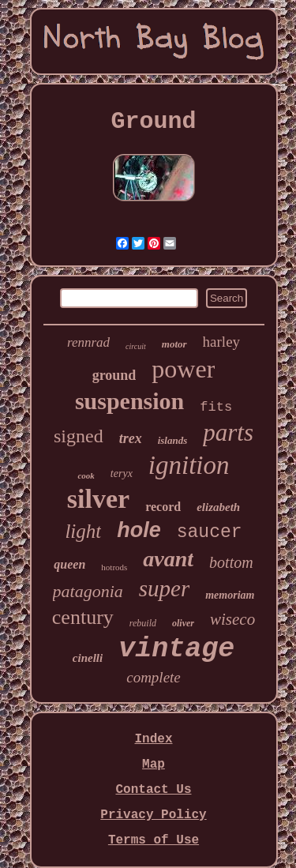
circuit (136, 346)
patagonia (88, 591)
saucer (210, 532)
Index (153, 739)
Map (154, 765)
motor (174, 344)
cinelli (88, 658)
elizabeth (218, 507)
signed (79, 436)
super (164, 588)
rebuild (143, 623)
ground (114, 375)
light (83, 531)
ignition (189, 465)
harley (221, 342)
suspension (129, 401)
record (163, 507)
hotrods (114, 567)
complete (154, 677)
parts (228, 432)
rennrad (88, 342)
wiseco (232, 619)
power (183, 369)
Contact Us (153, 790)
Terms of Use (154, 840)
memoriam (230, 595)
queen (69, 564)
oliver (183, 623)
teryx (122, 473)
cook (86, 475)
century (83, 617)
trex (131, 438)
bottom (231, 562)
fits (216, 407)
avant (168, 559)
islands (173, 440)
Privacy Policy (153, 815)
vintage (176, 649)
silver (98, 499)
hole (139, 530)
